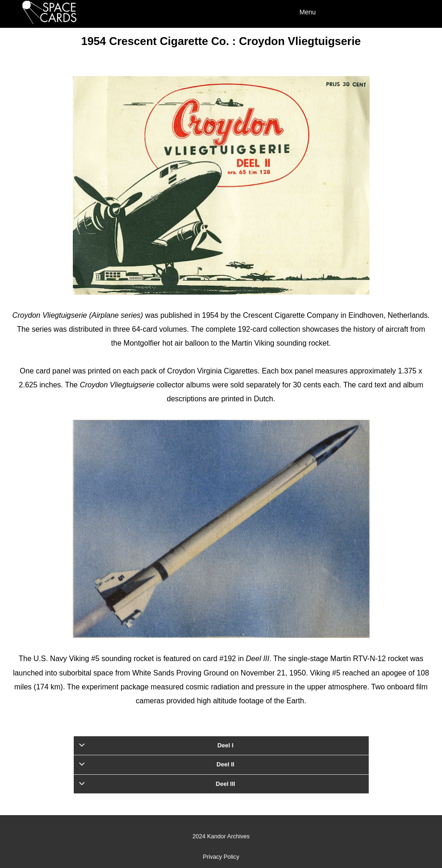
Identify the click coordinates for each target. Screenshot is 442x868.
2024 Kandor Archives (221, 836)
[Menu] (358, 12)
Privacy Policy (221, 857)
